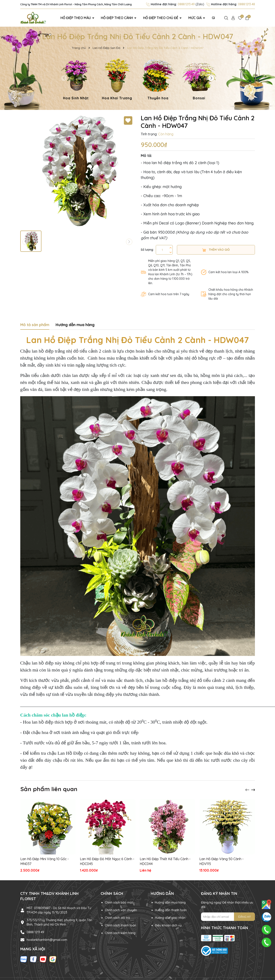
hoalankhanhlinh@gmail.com (47, 939)
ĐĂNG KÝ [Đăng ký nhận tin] (244, 916)
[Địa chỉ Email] (228, 916)
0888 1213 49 (35, 932)
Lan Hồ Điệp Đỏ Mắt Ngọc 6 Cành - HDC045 (107, 861)
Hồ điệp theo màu (80, 17)
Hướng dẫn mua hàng (170, 902)
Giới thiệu (202, 17)
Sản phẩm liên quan (49, 788)
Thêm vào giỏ (216, 249)
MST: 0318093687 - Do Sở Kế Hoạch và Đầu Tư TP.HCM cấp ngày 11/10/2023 (59, 910)
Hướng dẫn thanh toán (171, 910)
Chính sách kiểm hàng (120, 933)
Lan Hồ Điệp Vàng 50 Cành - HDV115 (221, 861)
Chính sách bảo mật (119, 902)
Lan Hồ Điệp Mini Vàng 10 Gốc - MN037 (44, 861)
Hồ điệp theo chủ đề (153, 17)
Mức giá (182, 17)
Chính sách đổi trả (117, 917)
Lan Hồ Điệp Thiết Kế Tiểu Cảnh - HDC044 (165, 861)
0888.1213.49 (186, 4)
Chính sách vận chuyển (121, 910)
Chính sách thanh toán (120, 925)
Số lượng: (147, 249)
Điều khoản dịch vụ (168, 925)
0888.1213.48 (246, 4)
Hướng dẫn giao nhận (170, 917)
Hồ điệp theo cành (115, 17)
